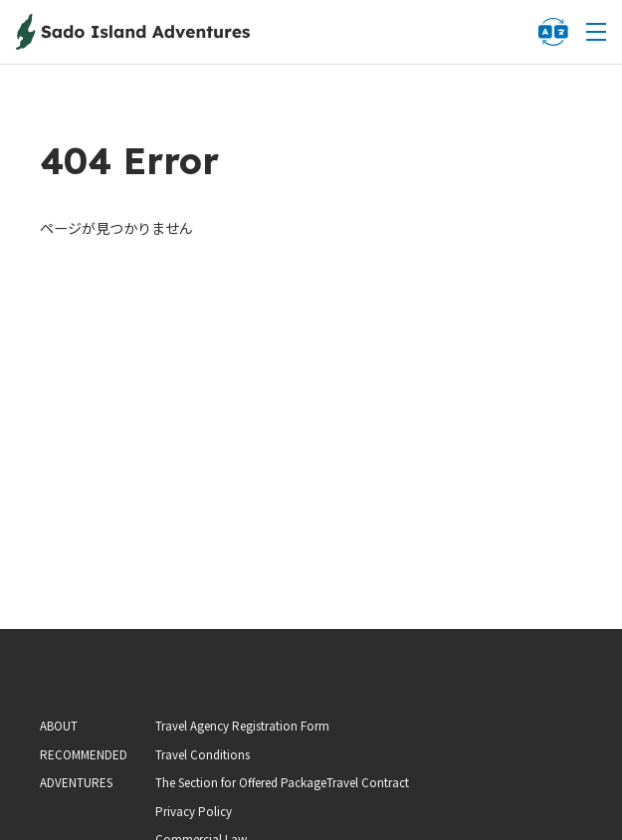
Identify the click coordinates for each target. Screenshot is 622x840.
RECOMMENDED (84, 754)
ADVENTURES (76, 782)
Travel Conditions (203, 754)
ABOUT (59, 726)
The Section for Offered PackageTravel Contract (282, 782)
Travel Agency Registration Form (242, 726)
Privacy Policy (194, 811)
